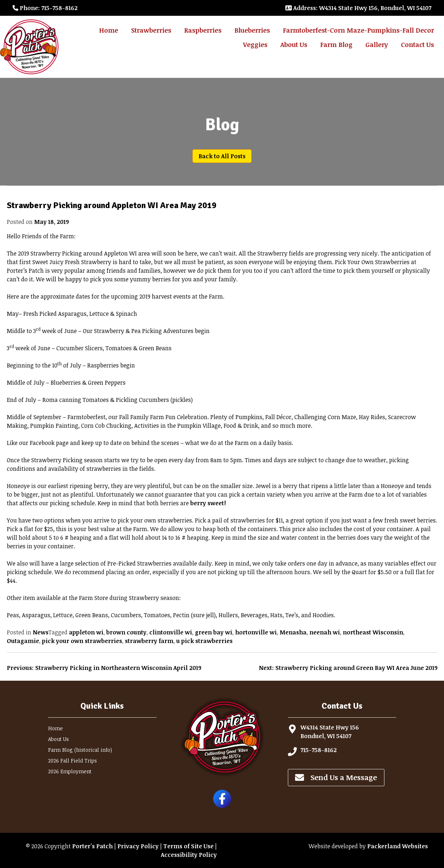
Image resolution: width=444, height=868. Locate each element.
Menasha (293, 632)
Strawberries (151, 30)
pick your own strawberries (82, 641)
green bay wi (214, 632)
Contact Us (417, 44)
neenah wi (325, 632)
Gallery (377, 44)
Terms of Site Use (188, 846)
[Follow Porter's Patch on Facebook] (222, 806)
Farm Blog (336, 44)
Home (109, 30)
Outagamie (23, 641)
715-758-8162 (319, 750)
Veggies (255, 44)
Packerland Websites (398, 846)
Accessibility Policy (189, 855)
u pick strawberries (204, 641)
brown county (126, 632)
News (41, 632)
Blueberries (252, 30)
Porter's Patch (92, 846)
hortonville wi (256, 632)
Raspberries (203, 30)
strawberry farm (149, 641)
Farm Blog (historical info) (80, 750)
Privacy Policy (138, 846)
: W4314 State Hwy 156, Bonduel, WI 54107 (358, 8)
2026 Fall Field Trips (73, 761)
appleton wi (86, 632)
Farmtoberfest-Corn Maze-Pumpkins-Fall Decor (358, 30)
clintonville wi (171, 632)
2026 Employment (70, 771)
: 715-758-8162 (45, 8)
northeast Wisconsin (373, 632)
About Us (294, 44)
